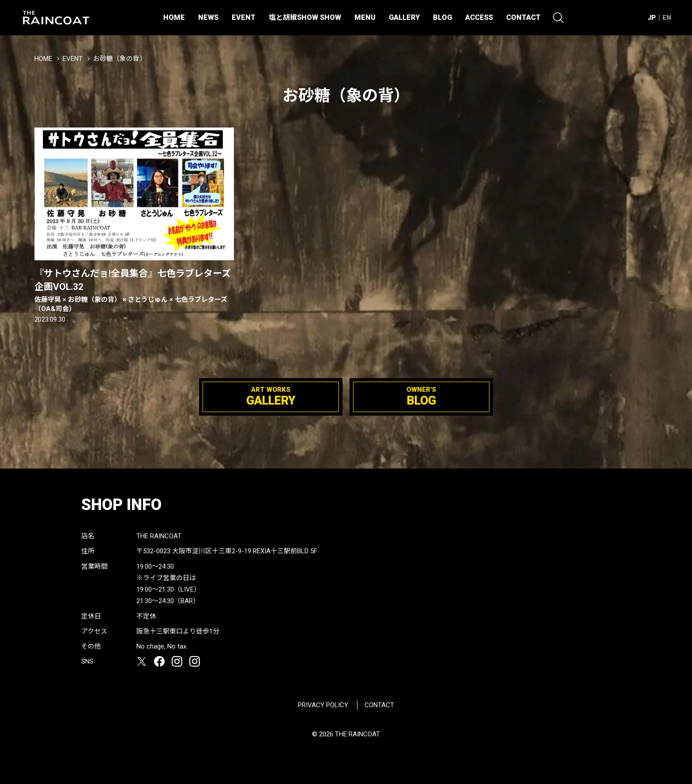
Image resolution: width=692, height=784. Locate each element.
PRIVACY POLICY (323, 705)
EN (667, 18)
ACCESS (479, 17)
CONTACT (523, 17)
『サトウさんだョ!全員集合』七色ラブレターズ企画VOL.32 (134, 291)
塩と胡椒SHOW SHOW (305, 17)
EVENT (244, 17)
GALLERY (404, 17)
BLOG (442, 17)
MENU (365, 17)
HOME (174, 17)
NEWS (208, 17)
